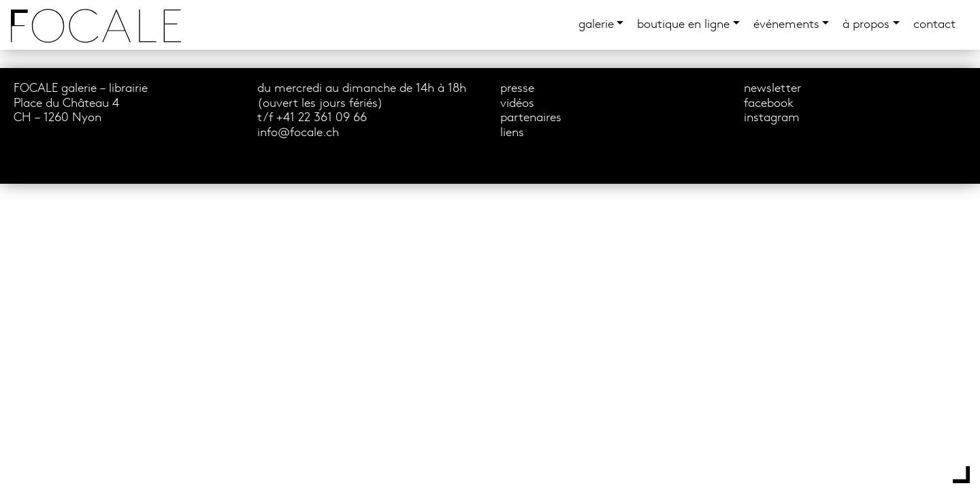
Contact (934, 25)
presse (517, 89)
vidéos (517, 104)
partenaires (531, 118)
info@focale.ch (298, 133)
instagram (772, 118)
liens (512, 133)
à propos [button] (866, 25)
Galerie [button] (596, 25)
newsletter (772, 89)
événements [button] (786, 25)
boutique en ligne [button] (683, 25)
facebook (769, 104)
